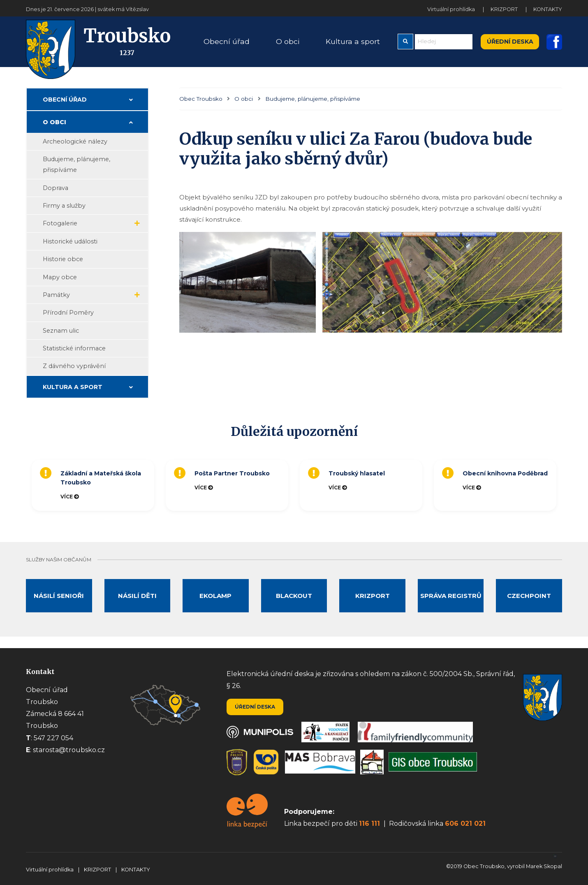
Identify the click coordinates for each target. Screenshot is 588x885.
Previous (24, 485)
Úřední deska (510, 42)
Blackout (294, 596)
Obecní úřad (65, 100)
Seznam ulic (61, 331)
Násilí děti (137, 596)
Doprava (56, 188)
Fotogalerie (60, 223)
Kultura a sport (73, 387)
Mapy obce (60, 277)
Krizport (373, 596)
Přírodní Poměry (68, 313)
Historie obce (63, 259)
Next (566, 485)
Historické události (70, 241)
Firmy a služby (64, 206)
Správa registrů (451, 596)
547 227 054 (53, 738)
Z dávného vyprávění (74, 366)
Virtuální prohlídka (452, 9)
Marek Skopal (544, 866)
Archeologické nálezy (75, 141)
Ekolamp (215, 596)
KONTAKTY (548, 9)
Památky (56, 295)
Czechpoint (529, 596)
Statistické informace (74, 348)
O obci (244, 99)
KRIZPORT (505, 9)
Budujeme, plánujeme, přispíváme (313, 99)
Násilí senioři (59, 596)
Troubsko (98, 42)
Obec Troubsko (201, 99)
